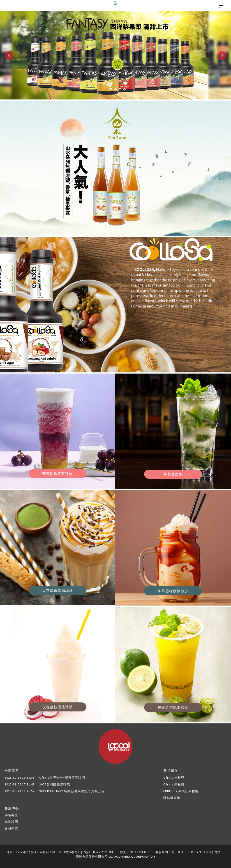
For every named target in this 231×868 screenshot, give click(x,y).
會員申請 (11, 829)
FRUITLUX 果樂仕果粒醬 (181, 791)
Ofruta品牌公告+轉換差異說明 (45, 778)
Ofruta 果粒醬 (174, 784)
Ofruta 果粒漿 (174, 778)
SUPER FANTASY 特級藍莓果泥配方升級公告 (55, 791)
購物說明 (11, 822)
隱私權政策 (172, 798)
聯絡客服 (11, 815)
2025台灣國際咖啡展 (37, 784)
